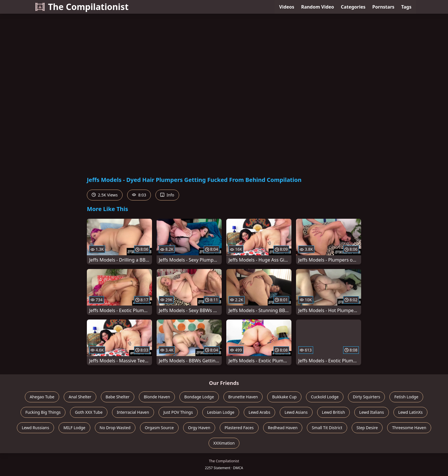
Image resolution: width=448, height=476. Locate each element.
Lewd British (334, 412)
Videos (287, 7)
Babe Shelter (118, 397)
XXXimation (224, 443)
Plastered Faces (239, 428)
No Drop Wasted (115, 428)
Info (167, 195)
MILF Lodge (74, 428)
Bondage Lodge (199, 397)
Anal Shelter (80, 397)
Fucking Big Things (43, 412)
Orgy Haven (199, 428)
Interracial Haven (133, 412)
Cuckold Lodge (325, 397)
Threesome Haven (409, 428)
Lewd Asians (296, 412)
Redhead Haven (283, 428)
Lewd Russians (35, 428)
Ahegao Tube (42, 397)
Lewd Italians (371, 412)
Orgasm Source (159, 428)
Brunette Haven (243, 397)
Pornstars (383, 7)
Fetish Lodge (406, 397)
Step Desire (367, 428)
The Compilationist (82, 7)
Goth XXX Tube (89, 412)
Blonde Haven (157, 397)
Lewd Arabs (259, 412)
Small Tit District (327, 428)
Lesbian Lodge (221, 412)
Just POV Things (178, 412)
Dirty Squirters (366, 397)
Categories (353, 7)
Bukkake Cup (284, 397)
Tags (406, 7)
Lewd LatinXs (411, 412)
